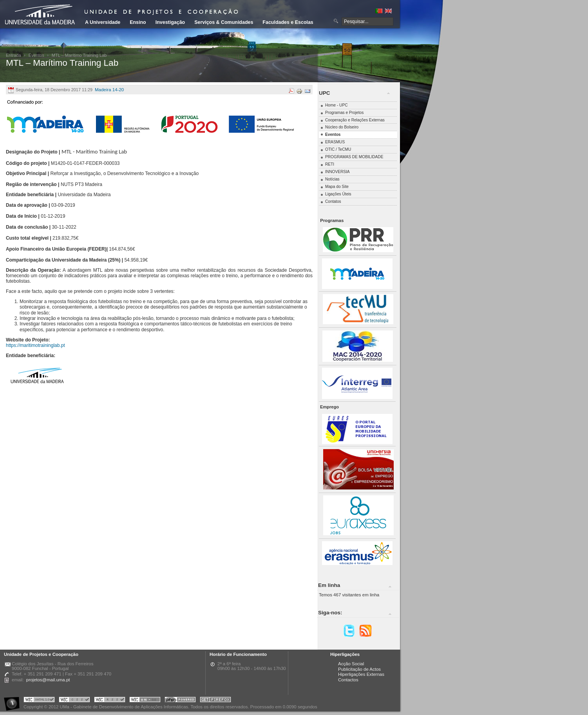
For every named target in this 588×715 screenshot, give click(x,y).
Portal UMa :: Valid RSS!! (110, 701)
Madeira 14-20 (109, 90)
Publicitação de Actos (359, 669)
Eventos (36, 55)
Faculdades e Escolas (288, 22)
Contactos (348, 680)
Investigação (170, 22)
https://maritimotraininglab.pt (35, 345)
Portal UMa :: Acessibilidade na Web (14, 701)
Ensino (138, 22)
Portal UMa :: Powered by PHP (180, 701)
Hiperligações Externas (361, 674)
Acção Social (351, 664)
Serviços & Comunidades (224, 22)
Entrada (14, 55)
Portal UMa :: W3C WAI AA (145, 701)
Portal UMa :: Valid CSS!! (74, 701)
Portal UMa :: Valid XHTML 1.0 (39, 701)
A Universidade (103, 22)
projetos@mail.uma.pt (48, 680)
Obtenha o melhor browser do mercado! (215, 701)
